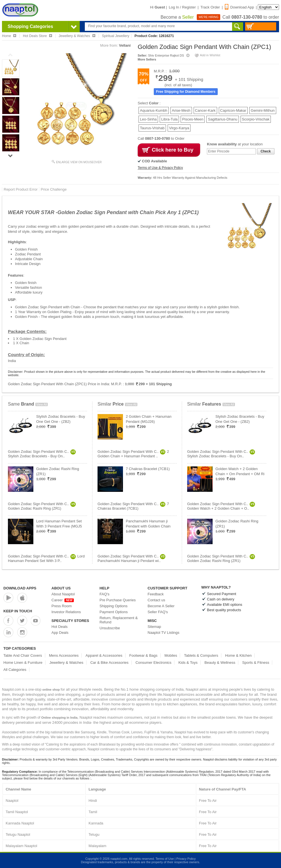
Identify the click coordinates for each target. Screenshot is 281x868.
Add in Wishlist (207, 55)
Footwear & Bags (143, 655)
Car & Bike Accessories (109, 663)
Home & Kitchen (238, 655)
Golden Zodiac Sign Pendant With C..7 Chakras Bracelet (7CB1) (133, 506)
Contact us (156, 600)
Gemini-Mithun (263, 110)
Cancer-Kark (205, 110)
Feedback (156, 594)
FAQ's (104, 594)
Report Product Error (21, 189)
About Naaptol (63, 594)
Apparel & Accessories (104, 655)
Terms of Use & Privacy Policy (160, 168)
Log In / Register (182, 7)
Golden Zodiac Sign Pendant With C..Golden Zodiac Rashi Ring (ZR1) (42, 506)
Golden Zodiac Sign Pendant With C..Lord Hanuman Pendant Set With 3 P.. (46, 558)
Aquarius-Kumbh (154, 110)
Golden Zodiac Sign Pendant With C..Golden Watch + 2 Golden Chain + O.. (221, 506)
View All (42, 404)
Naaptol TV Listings (164, 633)
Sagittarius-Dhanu (222, 119)
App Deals (60, 633)
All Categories (15, 670)
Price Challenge (54, 189)
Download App (239, 7)
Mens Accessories (64, 655)
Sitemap (154, 627)
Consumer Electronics (153, 663)
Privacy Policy (186, 859)
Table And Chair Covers (23, 655)
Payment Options (114, 612)
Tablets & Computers (201, 655)
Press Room (62, 606)
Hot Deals (60, 627)
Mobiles (171, 655)
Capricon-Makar (233, 110)
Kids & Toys (188, 663)
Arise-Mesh (181, 110)
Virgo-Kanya (179, 128)
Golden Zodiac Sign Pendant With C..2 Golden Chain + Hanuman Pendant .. (133, 454)
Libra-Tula (169, 119)
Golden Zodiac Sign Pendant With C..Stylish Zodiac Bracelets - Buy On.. (42, 454)
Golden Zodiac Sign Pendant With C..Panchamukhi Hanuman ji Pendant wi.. (131, 558)
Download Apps (20, 588)
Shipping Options (114, 606)
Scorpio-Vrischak (256, 119)
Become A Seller (161, 606)
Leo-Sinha (148, 119)
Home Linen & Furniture (23, 663)
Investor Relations (66, 612)
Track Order (210, 7)
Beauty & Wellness (220, 663)
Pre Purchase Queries (118, 600)
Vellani (125, 45)
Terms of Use (165, 859)
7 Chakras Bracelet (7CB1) (148, 469)
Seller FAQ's (158, 612)
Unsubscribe (110, 628)
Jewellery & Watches (66, 663)
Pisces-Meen (193, 119)
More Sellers (147, 59)
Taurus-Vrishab (152, 128)
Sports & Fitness (256, 663)
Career (63, 600)
